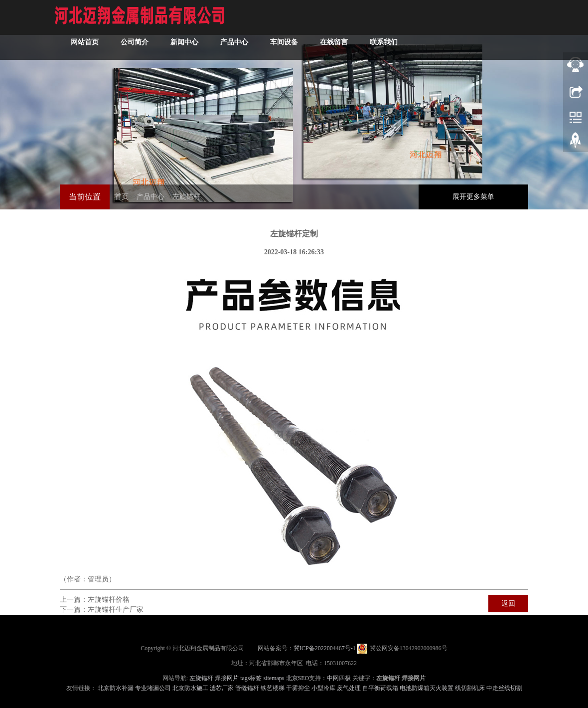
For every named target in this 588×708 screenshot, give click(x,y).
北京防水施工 (190, 688)
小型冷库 (323, 688)
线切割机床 (470, 688)
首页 (122, 197)
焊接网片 (227, 678)
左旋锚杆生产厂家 (116, 610)
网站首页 (85, 42)
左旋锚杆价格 (109, 600)
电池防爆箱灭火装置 (427, 688)
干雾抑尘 (298, 688)
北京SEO (298, 678)
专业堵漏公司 (153, 688)
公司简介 (135, 42)
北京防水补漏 (116, 688)
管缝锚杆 (247, 688)
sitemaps (274, 678)
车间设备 (284, 42)
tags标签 (251, 678)
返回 (508, 604)
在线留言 (334, 42)
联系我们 (384, 42)
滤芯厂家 (222, 688)
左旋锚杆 (186, 197)
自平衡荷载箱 (380, 688)
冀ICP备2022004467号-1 (325, 648)
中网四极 (339, 678)
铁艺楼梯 (273, 688)
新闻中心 (184, 42)
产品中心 (234, 42)
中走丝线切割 (504, 688)
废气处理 (349, 688)
